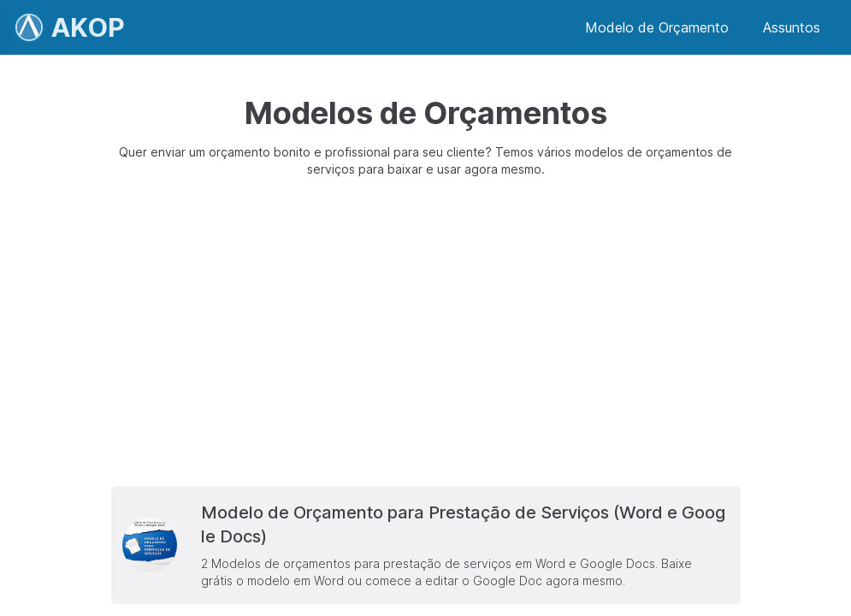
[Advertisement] (425, 332)
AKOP (88, 27)
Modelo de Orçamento (657, 27)
